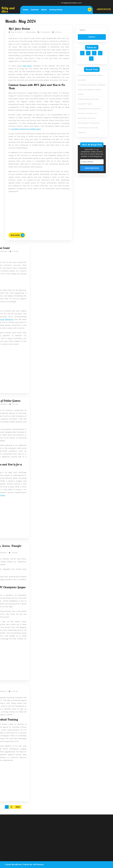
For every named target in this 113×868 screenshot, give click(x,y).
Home (26, 10)
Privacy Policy (56, 10)
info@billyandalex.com (71, 3)
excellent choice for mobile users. (26, 129)
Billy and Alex (8, 10)
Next (18, 807)
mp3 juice (27, 66)
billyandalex (31, 32)
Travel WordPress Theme (17, 865)
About (44, 10)
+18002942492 (104, 9)
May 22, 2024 (16, 32)
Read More (18, 235)
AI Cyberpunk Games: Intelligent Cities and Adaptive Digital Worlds (92, 90)
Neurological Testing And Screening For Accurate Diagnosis (89, 128)
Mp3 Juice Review (19, 29)
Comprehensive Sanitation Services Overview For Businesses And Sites (89, 113)
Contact (35, 10)
